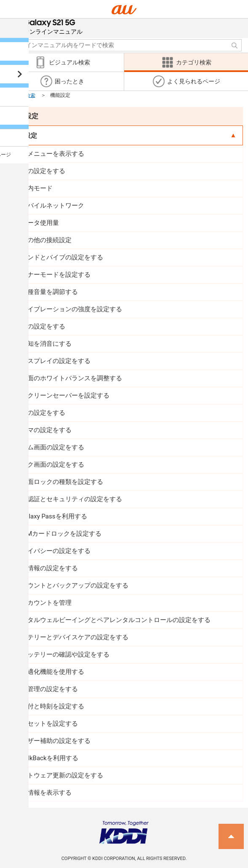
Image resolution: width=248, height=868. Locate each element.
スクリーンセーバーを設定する (65, 395)
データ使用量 (40, 223)
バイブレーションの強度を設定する (72, 309)
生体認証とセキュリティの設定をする (68, 499)
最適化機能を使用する (53, 672)
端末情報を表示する (43, 793)
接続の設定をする (40, 171)
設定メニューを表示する (49, 154)
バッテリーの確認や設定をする (65, 654)
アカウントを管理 (46, 603)
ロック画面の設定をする (49, 465)
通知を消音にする (46, 344)
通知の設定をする (40, 326)
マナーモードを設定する (56, 275)
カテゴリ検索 (20, 95)
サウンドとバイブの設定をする (59, 257)
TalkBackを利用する (50, 758)
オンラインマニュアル (53, 27)
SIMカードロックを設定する (61, 534)
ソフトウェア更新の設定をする (59, 775)
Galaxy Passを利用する (54, 516)
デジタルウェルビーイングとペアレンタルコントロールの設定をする (113, 620)
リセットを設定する (49, 724)
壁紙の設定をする (40, 413)
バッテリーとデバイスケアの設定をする (72, 637)
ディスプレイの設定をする (53, 361)
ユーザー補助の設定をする (53, 741)
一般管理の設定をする (46, 689)
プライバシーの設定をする (53, 551)
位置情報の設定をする (46, 568)
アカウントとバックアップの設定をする (72, 585)
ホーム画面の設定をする (49, 447)
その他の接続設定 (46, 240)
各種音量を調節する (49, 292)
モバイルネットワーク (53, 206)
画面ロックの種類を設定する (62, 482)
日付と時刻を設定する (53, 706)
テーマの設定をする (43, 430)
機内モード (37, 188)
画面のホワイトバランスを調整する (72, 378)
